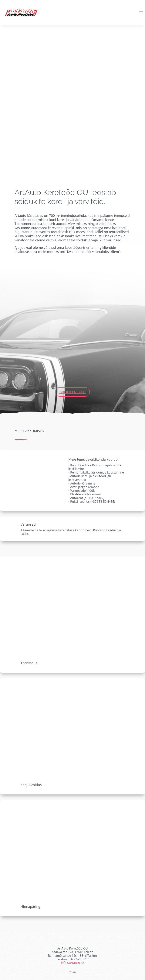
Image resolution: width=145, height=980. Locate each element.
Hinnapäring (30, 907)
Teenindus (29, 663)
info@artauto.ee (72, 963)
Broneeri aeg (72, 392)
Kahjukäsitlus (31, 785)
